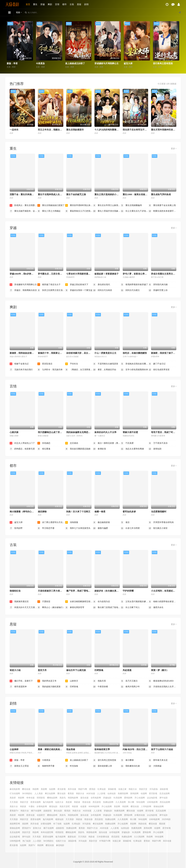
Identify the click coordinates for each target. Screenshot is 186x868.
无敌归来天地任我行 (21, 370)
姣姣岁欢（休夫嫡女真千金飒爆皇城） (113, 591)
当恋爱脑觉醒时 (159, 512)
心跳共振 (14, 432)
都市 (64, 4)
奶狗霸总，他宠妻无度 (22, 449)
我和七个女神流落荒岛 (78, 528)
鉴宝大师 (128, 63)
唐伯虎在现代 (101, 285)
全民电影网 (96, 798)
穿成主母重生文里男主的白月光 (166, 274)
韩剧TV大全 (92, 828)
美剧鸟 (63, 798)
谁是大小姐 (15, 670)
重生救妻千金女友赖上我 (162, 205)
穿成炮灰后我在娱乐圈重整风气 (135, 364)
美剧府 (13, 798)
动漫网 (144, 793)
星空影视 (153, 793)
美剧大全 (14, 806)
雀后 (125, 522)
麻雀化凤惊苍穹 (75, 607)
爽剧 (50, 4)
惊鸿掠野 (16, 528)
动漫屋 (83, 806)
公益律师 (14, 749)
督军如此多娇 (129, 512)
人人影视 (101, 793)
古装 (72, 4)
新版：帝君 (12, 63)
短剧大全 (59, 802)
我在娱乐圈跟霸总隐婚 (78, 449)
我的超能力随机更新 (49, 687)
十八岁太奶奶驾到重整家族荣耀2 (110, 130)
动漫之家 (122, 789)
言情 (57, 4)
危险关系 (99, 681)
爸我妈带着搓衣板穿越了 (134, 285)
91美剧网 (118, 798)
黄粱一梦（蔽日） (160, 670)
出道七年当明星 (130, 528)
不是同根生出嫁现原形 (106, 364)
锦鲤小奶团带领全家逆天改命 (162, 602)
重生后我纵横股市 (75, 130)
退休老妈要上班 (103, 766)
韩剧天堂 (24, 802)
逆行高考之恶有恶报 (163, 63)
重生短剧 (61, 793)
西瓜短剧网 (165, 802)
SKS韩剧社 (27, 793)
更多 (174, 149)
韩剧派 (23, 806)
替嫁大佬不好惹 (130, 432)
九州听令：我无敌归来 (50, 370)
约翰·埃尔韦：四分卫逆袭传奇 (137, 749)
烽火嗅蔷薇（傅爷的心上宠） (24, 512)
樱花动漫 (26, 789)
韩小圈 (131, 802)
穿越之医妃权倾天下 (77, 285)
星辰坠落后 (45, 364)
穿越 (43, 4)
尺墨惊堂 (44, 602)
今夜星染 (40, 63)
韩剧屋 (75, 806)
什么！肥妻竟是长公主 (105, 353)
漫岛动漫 (84, 798)
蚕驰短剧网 (159, 806)
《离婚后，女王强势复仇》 (79, 370)
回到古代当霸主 (130, 290)
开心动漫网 (140, 798)
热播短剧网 (108, 802)
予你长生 (72, 364)
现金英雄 (71, 749)
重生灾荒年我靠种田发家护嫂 (165, 130)
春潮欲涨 (99, 449)
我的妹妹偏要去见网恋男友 (79, 432)
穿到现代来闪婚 (158, 285)
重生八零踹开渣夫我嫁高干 (107, 211)
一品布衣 (14, 130)
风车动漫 (72, 789)
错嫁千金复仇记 (19, 364)
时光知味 (72, 766)
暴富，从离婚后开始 (105, 370)
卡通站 (31, 806)
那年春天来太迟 (158, 760)
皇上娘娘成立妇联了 (75, 63)
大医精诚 (155, 766)
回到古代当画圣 (103, 290)
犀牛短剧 (163, 798)
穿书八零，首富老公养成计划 (137, 274)
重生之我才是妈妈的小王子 (108, 194)
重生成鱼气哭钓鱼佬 (161, 194)
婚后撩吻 (42, 512)
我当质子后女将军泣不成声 (136, 130)
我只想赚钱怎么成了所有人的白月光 (55, 432)
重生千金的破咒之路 (76, 194)
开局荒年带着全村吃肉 (161, 522)
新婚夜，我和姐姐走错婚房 (23, 353)
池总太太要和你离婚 (132, 449)
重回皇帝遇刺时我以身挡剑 (79, 205)
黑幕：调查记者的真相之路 (51, 749)
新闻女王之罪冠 (19, 766)
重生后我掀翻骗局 (131, 205)
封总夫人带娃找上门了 (22, 443)
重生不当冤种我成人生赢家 (51, 194)
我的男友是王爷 (47, 681)
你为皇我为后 (101, 602)
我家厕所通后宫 (19, 602)
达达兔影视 (152, 798)
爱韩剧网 (128, 798)
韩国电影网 (73, 798)
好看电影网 (42, 806)
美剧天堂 (143, 789)
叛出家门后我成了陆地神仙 (107, 607)
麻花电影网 (15, 789)
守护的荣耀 (128, 591)
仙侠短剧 (112, 793)
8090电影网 (94, 806)
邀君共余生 (156, 607)
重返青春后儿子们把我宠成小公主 (79, 211)
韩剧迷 (77, 802)
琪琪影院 (41, 798)
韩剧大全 (133, 789)
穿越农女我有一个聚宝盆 (79, 290)
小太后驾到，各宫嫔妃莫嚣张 (165, 591)
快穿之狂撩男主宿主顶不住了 (51, 290)
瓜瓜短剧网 (165, 793)
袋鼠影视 (164, 789)
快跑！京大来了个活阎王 (78, 512)
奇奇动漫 (30, 798)
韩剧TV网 (83, 789)
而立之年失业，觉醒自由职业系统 (54, 130)
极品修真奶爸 (101, 522)
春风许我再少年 (130, 687)
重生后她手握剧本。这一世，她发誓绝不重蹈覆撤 (24, 211)
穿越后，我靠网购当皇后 (23, 290)
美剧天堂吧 (65, 806)
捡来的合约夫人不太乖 (105, 432)
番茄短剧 (53, 806)
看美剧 (71, 793)
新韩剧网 (134, 793)
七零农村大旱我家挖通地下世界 (82, 274)
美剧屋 (69, 802)
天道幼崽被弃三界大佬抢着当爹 (53, 591)
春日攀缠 (127, 760)
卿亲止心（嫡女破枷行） (51, 607)
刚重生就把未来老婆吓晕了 (162, 211)
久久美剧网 (121, 802)
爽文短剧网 (50, 793)
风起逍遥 (127, 670)
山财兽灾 (72, 681)
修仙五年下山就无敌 (76, 670)
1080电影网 (152, 802)
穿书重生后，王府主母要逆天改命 (54, 274)
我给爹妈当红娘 (130, 766)
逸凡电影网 (48, 802)
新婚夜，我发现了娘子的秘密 (165, 353)
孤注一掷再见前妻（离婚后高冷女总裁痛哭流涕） (107, 443)
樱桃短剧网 (52, 798)
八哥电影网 (146, 806)
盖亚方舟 (42, 670)
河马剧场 (154, 789)
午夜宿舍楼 (100, 687)
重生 (35, 4)
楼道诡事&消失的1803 (161, 681)
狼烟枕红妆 (15, 591)
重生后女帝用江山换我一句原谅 (107, 205)
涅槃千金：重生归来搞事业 (23, 194)
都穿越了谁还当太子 (49, 285)
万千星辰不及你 (158, 443)
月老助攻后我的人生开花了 (162, 687)
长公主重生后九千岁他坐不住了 (135, 211)
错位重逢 (44, 449)
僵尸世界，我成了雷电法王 (79, 591)
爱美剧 (92, 789)
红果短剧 (102, 789)
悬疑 (79, 4)
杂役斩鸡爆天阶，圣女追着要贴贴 (83, 353)
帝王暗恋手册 (46, 528)
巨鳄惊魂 (99, 670)
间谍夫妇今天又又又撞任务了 (24, 607)
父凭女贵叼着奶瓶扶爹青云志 (135, 602)
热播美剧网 (123, 793)
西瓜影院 (97, 802)
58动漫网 (141, 802)
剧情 (86, 4)
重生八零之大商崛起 (49, 211)
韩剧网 (36, 789)
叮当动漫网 (15, 793)
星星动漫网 (36, 802)
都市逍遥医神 (18, 687)
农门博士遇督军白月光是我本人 (51, 522)
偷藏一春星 (100, 512)
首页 (28, 4)
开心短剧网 (107, 806)
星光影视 (62, 789)
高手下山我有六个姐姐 (162, 749)
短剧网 (52, 789)
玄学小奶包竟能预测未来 (134, 370)
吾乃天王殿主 (129, 681)
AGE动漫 (91, 793)
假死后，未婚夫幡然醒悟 (135, 353)
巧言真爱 (127, 443)
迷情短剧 (155, 449)
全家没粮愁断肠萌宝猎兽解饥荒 (79, 602)
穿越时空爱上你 (158, 290)
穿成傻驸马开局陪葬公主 (107, 63)
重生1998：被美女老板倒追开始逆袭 (140, 194)
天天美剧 (14, 802)
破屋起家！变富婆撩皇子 (107, 274)
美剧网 (44, 789)
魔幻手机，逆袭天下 (21, 681)
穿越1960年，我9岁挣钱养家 (24, 274)
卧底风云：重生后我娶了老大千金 (24, 205)
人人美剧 (39, 793)
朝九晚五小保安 (158, 528)
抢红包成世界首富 (159, 370)
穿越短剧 (107, 798)
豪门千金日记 (157, 364)
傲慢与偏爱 (100, 528)
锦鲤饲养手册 (46, 766)
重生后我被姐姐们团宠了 (51, 205)
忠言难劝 (72, 443)
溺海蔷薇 (72, 522)
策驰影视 (112, 789)
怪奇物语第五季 (102, 749)
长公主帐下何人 (130, 607)
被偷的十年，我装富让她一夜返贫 (54, 353)
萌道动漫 (86, 802)
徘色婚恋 (44, 443)
